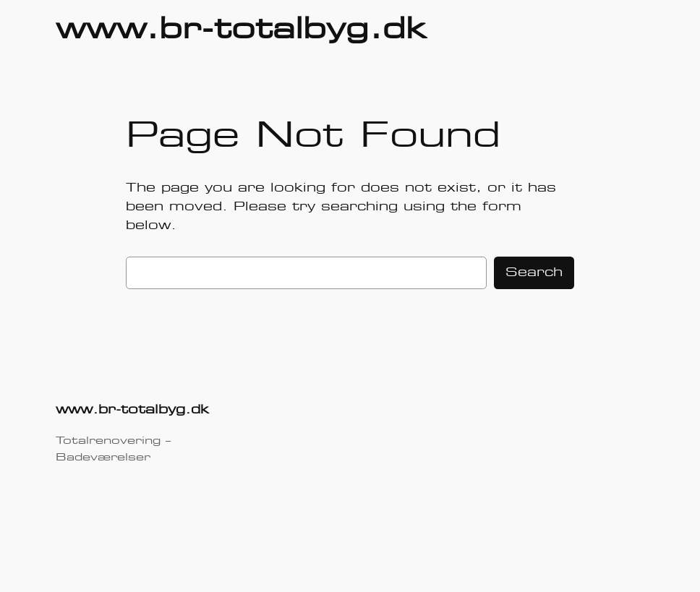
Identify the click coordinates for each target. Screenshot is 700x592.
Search (534, 273)
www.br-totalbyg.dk (241, 31)
